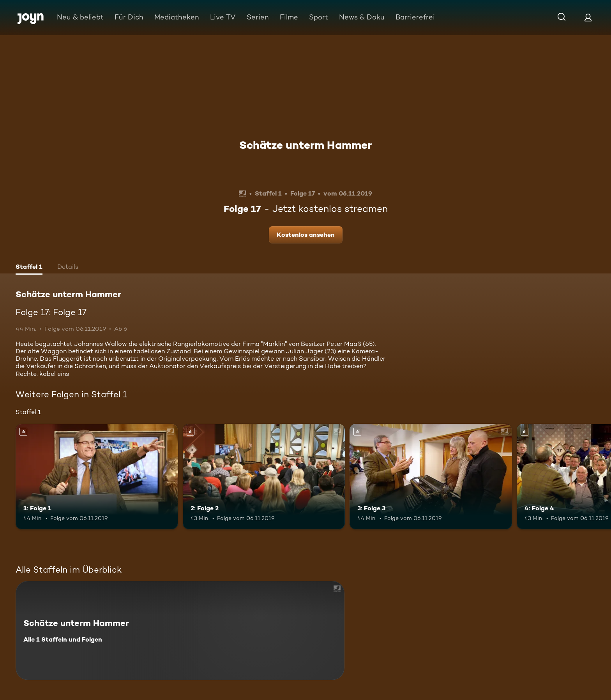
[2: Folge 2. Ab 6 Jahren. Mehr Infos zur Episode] (264, 477)
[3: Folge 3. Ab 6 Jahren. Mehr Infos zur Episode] (431, 477)
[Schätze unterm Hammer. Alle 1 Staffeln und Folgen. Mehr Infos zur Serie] (180, 630)
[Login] (588, 17)
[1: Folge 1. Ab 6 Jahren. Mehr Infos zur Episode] (97, 477)
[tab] (29, 268)
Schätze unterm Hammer (305, 145)
